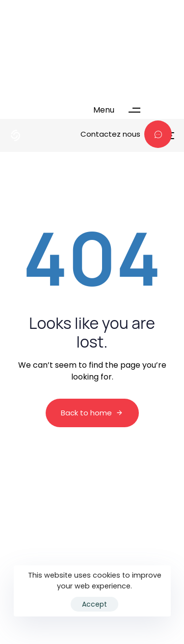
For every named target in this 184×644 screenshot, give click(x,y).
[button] (121, 110)
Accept (94, 604)
